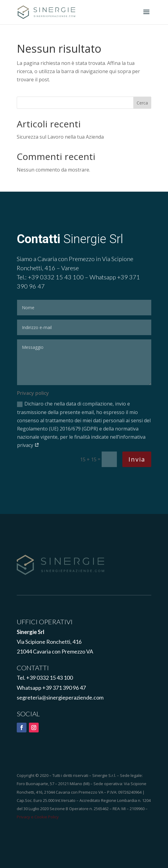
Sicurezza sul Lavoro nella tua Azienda (60, 137)
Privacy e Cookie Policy (38, 817)
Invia (137, 459)
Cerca (142, 103)
